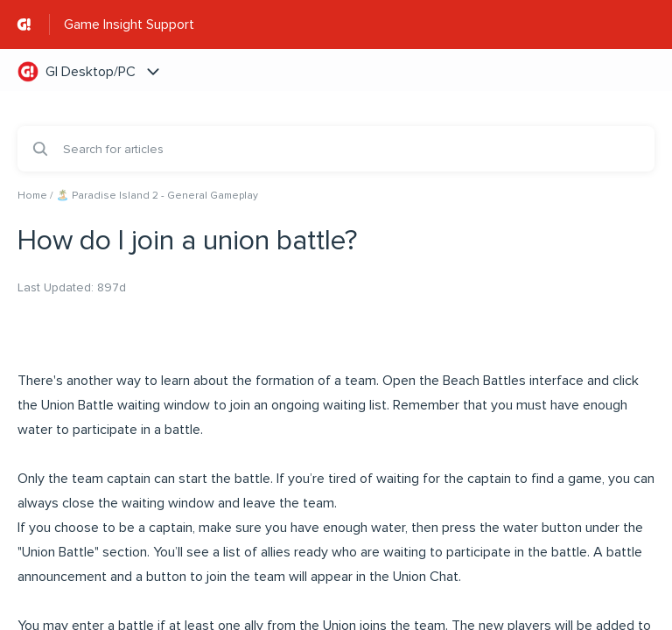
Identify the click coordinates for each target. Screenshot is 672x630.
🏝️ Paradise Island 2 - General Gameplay (157, 196)
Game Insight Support (129, 24)
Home (32, 196)
